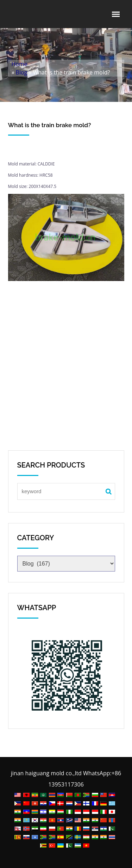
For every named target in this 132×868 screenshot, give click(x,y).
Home (20, 64)
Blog (22, 72)
